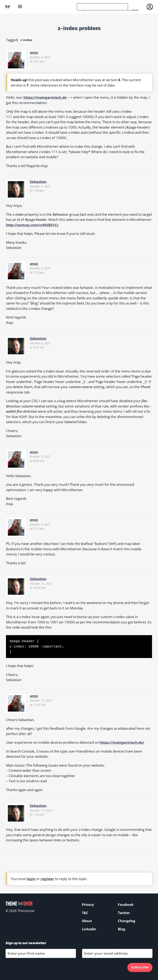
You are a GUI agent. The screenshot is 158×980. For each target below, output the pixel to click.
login (31, 879)
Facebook (126, 905)
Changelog (127, 921)
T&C (85, 913)
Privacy (88, 905)
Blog (121, 929)
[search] (102, 7)
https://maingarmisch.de (45, 97)
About (87, 921)
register (47, 879)
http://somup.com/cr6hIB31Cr (32, 225)
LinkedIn (89, 929)
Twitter (124, 913)
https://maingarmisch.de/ (122, 742)
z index (26, 40)
